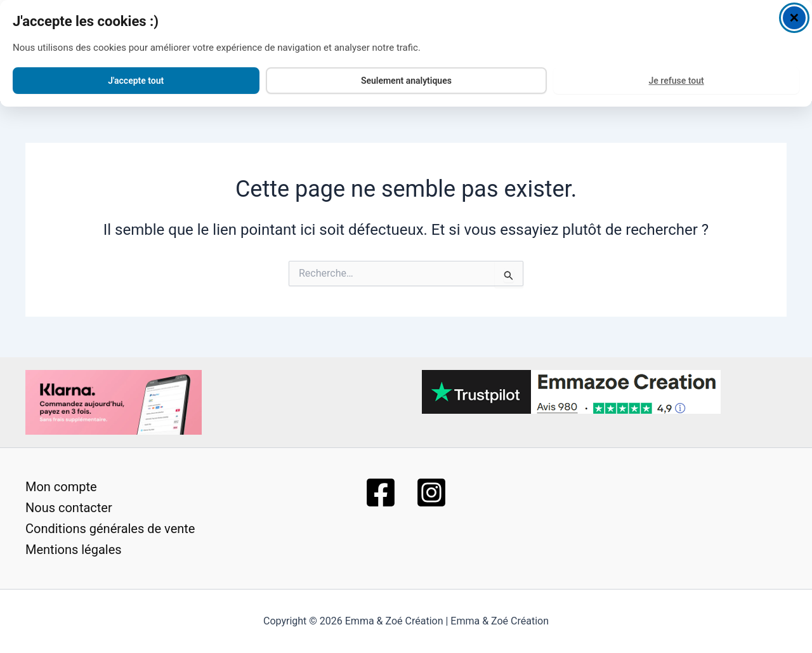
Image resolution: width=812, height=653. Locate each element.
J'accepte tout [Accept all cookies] (136, 73)
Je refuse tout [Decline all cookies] (676, 73)
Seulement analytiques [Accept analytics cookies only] (406, 73)
